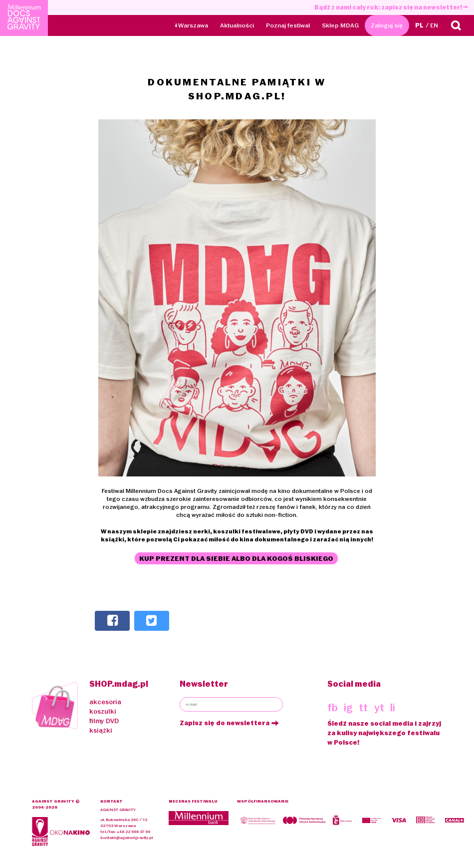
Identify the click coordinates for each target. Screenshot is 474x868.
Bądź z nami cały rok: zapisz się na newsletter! (391, 7)
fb (333, 707)
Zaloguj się (387, 25)
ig (348, 707)
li (393, 707)
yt (379, 707)
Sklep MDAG (340, 25)
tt (363, 707)
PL (419, 25)
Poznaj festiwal (288, 25)
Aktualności (237, 25)
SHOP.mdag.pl (119, 684)
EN (434, 25)
